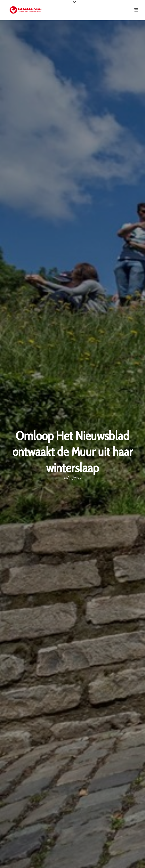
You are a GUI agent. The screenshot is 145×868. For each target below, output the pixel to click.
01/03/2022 (73, 478)
